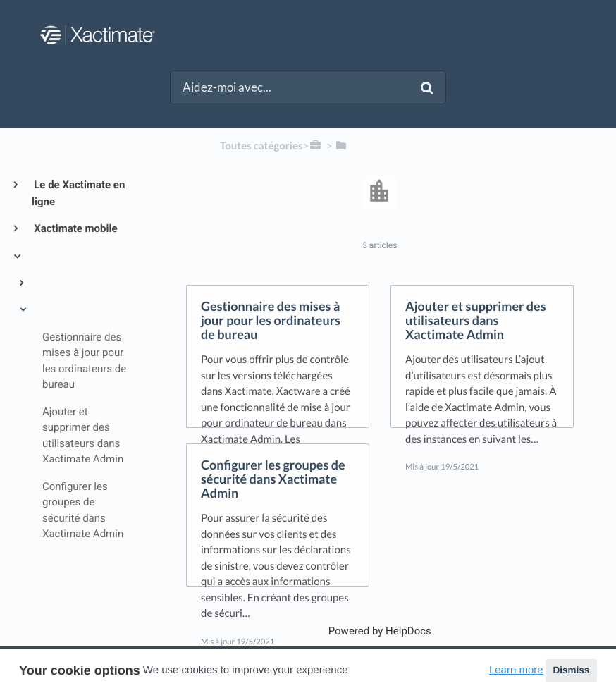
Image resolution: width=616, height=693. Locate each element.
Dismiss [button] (571, 670)
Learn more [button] (516, 670)
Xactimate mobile (75, 228)
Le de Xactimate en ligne (78, 193)
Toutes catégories (261, 146)
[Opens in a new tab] (380, 631)
